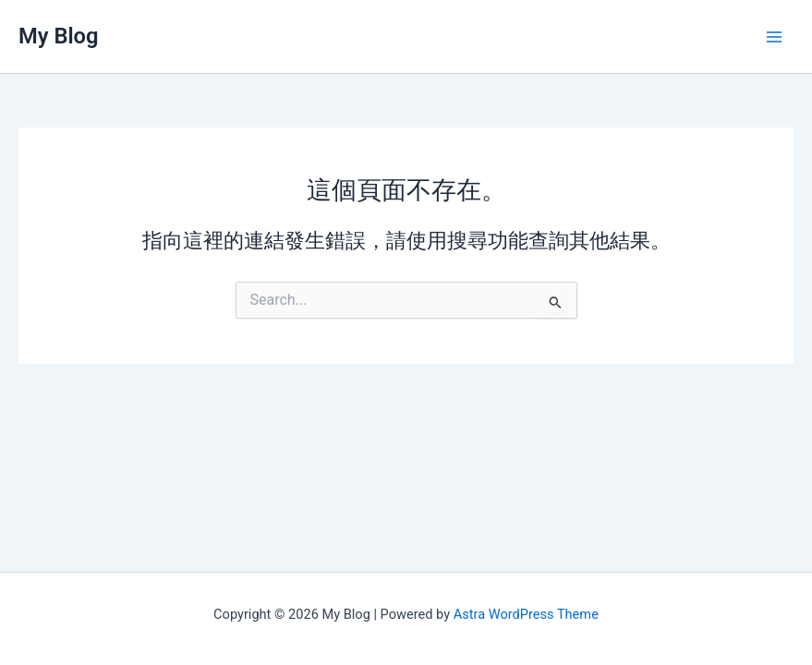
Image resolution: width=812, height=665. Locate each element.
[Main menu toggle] (774, 37)
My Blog (59, 36)
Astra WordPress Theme (526, 614)
